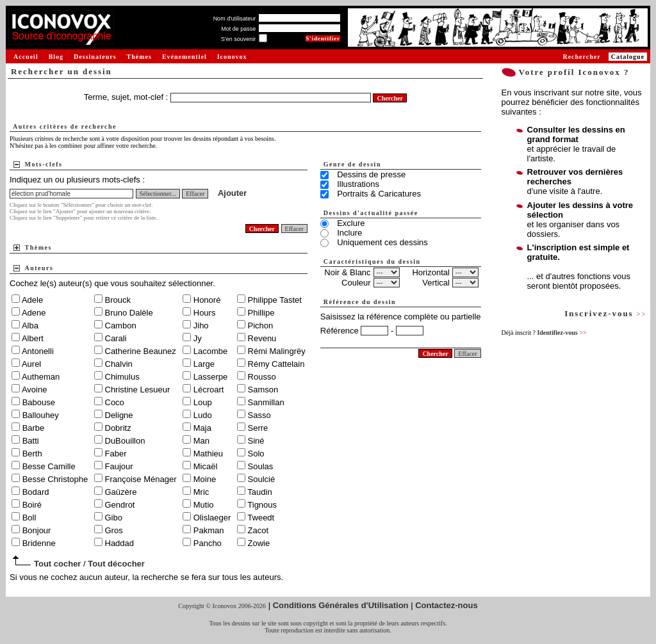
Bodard (36, 492)
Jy (198, 338)
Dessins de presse (371, 174)
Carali (116, 338)
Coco (115, 402)
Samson (263, 390)
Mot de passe (238, 29)
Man (201, 441)
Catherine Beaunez (141, 351)
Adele (32, 300)
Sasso (259, 415)
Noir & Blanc (347, 272)
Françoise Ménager (141, 479)
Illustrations (358, 184)
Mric (201, 492)
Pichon (261, 326)
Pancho (208, 543)
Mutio (204, 505)
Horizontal (431, 272)
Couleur (356, 283)
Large (204, 364)
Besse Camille (49, 466)
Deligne (119, 415)
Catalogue (628, 57)
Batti (31, 441)
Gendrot (120, 505)
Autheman (41, 377)
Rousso (262, 377)
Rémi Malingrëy (277, 351)
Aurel (31, 364)
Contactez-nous (447, 605)
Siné (256, 441)
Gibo (114, 518)
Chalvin (119, 364)
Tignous (262, 505)
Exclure (351, 223)
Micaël (206, 466)
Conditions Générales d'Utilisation (341, 605)
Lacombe (210, 351)
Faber (116, 454)
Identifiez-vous (562, 333)
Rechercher (581, 57)
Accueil (26, 57)
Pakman (209, 530)
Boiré (32, 505)
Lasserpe (210, 377)
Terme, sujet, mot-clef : (127, 97)
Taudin (259, 492)
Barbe (34, 428)
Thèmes (139, 57)
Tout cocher (57, 564)
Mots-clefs (44, 164)
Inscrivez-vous (605, 313)
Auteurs (39, 268)
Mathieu (208, 454)
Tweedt (261, 518)
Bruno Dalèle (129, 313)
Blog (56, 57)
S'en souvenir (238, 39)
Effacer (195, 194)
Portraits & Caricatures (379, 194)
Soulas (261, 466)
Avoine (35, 390)
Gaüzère (121, 492)
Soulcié (262, 479)
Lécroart (209, 390)
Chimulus (122, 377)
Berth (32, 454)
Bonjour (37, 530)
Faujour (119, 466)
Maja (202, 428)
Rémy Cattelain (276, 364)
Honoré (207, 300)
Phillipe (261, 313)
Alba (30, 326)
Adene (34, 313)
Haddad (120, 543)
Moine (205, 479)
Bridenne (39, 543)
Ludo (203, 415)
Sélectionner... (158, 194)
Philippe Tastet (275, 300)
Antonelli (38, 351)
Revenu (262, 338)
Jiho (201, 326)
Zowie (259, 543)
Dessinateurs (95, 57)
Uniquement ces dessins (382, 242)
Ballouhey (41, 415)
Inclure (349, 233)
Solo (256, 454)
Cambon (121, 326)
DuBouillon (125, 441)
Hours (205, 313)
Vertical (436, 283)
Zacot (258, 530)
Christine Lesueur (138, 390)
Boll (29, 518)
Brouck (118, 300)
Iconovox (232, 57)
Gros (114, 530)
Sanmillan (266, 402)
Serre (258, 428)
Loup (203, 402)
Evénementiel (184, 57)
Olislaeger (212, 518)
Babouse (39, 402)
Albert (33, 338)
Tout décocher (116, 564)
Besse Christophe (55, 479)
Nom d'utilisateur (235, 19)
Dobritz (118, 428)
